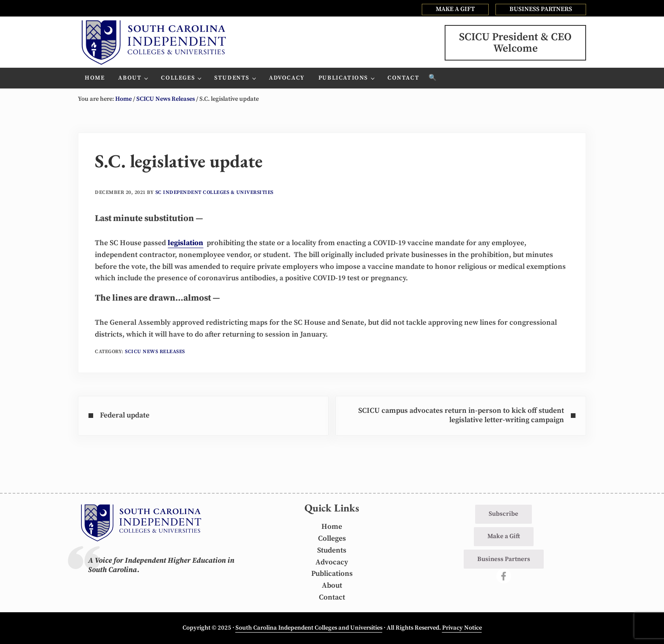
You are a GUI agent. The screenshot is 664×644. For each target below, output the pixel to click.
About (332, 586)
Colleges (332, 539)
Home (332, 527)
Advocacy (332, 562)
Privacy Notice (462, 628)
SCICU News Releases (155, 352)
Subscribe (504, 514)
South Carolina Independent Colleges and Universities (309, 628)
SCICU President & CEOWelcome (515, 43)
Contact (332, 597)
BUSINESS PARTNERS (541, 9)
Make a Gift (504, 536)
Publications (332, 574)
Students (332, 550)
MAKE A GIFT (455, 9)
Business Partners (504, 559)
